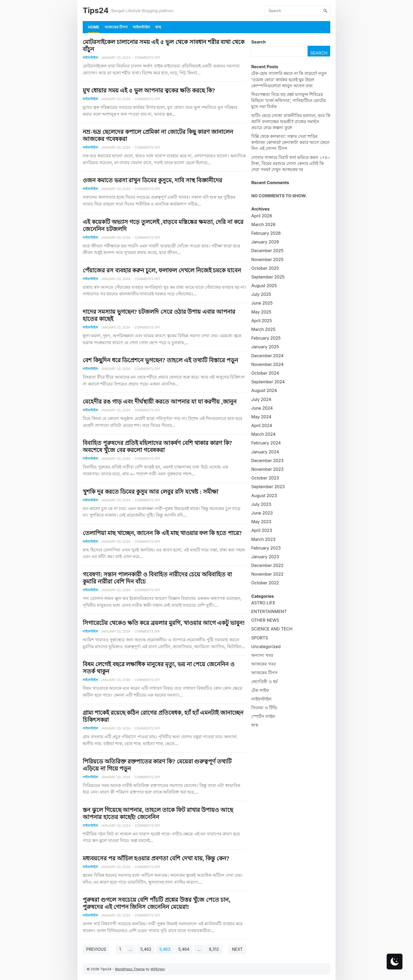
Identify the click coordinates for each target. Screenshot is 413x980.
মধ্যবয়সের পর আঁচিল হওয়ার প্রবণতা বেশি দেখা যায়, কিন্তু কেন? (156, 858)
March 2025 (263, 329)
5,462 (146, 949)
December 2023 (267, 460)
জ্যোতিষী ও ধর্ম (264, 682)
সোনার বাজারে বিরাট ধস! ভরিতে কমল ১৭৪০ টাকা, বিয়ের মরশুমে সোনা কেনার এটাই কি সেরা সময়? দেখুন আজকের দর (291, 163)
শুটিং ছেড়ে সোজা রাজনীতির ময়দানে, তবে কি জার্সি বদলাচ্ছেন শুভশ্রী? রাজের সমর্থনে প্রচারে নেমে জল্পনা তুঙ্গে (291, 121)
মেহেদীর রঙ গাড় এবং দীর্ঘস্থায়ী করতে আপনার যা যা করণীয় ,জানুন (160, 401)
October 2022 (265, 583)
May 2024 (261, 417)
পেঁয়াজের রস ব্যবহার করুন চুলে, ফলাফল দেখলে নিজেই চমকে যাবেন (162, 270)
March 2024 (263, 434)
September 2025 (268, 277)
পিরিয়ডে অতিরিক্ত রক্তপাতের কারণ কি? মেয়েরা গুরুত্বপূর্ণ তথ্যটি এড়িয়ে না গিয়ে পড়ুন (157, 765)
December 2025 (267, 251)
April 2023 (262, 530)
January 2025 (265, 347)
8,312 (214, 949)
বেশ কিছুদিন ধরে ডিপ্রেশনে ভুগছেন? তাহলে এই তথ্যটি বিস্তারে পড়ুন (160, 360)
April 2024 (262, 425)
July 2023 (261, 504)
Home (94, 27)
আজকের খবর (264, 664)
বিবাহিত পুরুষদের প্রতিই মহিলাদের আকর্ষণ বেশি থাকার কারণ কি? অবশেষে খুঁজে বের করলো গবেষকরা (157, 446)
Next (237, 949)
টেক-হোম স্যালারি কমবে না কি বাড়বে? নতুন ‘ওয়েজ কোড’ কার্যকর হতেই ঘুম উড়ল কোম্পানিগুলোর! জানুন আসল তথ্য (289, 79)
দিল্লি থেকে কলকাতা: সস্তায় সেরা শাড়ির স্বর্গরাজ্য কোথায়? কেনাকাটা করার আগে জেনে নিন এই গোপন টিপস (290, 142)
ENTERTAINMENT (269, 611)
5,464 (184, 949)
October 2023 (265, 478)
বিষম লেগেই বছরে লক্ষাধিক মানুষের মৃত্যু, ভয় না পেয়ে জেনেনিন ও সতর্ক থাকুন (159, 668)
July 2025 (261, 294)
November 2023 (267, 469)
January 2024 (265, 452)
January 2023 (265, 557)
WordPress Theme (130, 969)
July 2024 (261, 399)
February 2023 (266, 548)
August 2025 (264, 286)
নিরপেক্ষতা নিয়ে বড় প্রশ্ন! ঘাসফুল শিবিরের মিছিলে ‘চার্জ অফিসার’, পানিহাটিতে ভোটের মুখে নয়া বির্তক (289, 100)
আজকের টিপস (116, 27)
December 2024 (267, 356)
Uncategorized (266, 646)
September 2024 (268, 382)
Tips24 (96, 10)
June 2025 (262, 303)
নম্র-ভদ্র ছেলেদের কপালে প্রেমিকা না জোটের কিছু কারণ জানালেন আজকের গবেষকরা (158, 135)
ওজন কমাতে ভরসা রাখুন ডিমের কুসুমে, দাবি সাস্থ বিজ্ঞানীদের (153, 180)
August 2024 (264, 390)
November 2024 (267, 364)
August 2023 (264, 496)
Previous (96, 949)
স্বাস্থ (158, 27)
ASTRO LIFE (263, 603)
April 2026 (262, 216)
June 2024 (262, 408)
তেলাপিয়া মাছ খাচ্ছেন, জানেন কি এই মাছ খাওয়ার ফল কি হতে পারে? (162, 533)
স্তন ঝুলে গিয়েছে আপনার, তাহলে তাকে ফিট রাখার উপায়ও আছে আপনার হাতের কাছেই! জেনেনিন (158, 813)
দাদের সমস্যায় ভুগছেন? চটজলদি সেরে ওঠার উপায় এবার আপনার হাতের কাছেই (159, 315)
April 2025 (262, 321)
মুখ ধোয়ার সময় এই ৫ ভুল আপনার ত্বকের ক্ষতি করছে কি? (149, 90)
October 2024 (265, 373)
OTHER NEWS (265, 620)
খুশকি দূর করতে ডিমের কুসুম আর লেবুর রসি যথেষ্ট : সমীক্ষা (150, 492)
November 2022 (267, 574)
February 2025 (266, 338)
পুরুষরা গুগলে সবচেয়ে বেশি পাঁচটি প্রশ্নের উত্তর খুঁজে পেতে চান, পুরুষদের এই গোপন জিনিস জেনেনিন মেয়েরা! (156, 903)
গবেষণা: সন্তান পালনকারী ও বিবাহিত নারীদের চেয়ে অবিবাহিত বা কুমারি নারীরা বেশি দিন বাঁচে (157, 578)
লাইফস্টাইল (141, 27)
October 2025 (265, 268)
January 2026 (265, 242)
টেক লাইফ (260, 690)
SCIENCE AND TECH (272, 629)
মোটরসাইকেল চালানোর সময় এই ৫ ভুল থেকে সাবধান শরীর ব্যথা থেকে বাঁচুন (164, 45)
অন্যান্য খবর (262, 655)
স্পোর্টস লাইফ (263, 716)
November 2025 (267, 259)
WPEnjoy (158, 969)
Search (259, 42)
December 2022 (267, 565)
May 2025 (261, 312)
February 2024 (266, 443)
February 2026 (266, 233)
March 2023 (263, 539)
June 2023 (262, 513)
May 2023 (261, 522)
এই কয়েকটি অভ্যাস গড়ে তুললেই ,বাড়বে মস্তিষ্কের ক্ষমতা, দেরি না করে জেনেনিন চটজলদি (163, 225)
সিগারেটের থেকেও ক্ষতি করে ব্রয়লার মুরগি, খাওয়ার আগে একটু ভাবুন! (164, 623)
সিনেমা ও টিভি (264, 708)
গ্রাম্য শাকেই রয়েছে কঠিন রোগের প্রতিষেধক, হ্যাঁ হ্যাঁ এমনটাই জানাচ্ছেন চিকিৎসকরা (163, 716)
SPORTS (260, 638)
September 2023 (268, 487)
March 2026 (263, 224)
